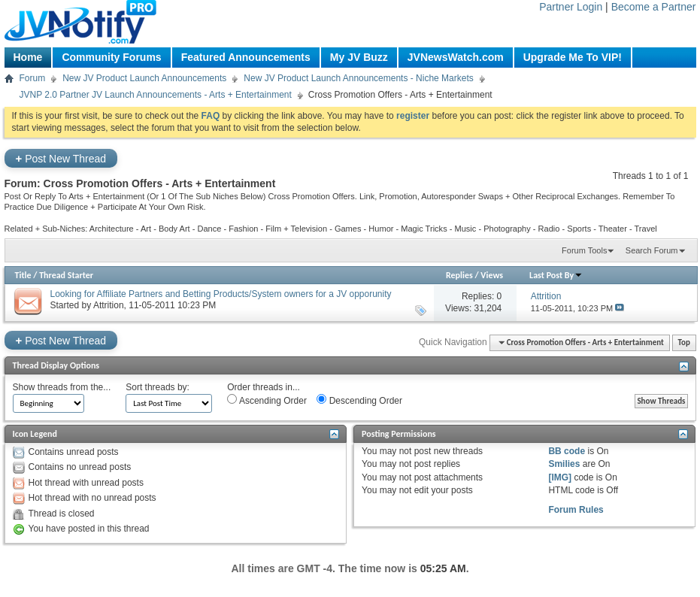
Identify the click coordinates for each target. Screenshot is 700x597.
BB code (567, 451)
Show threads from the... (62, 387)
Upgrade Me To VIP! (573, 57)
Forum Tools (584, 250)
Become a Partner (654, 7)
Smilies (564, 464)
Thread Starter (66, 275)
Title (23, 275)
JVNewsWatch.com (456, 57)
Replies (459, 275)
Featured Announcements (246, 57)
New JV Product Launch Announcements (144, 78)
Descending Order (359, 400)
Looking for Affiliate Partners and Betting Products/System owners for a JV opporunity (221, 294)
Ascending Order (267, 400)
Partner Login (571, 7)
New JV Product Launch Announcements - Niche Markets (358, 78)
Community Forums (111, 57)
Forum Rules (576, 510)
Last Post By (556, 275)
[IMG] (560, 477)
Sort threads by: (158, 387)
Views (492, 275)
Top (684, 342)
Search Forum (652, 250)
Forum (33, 78)
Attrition (109, 305)
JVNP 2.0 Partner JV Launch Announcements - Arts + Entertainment (156, 95)
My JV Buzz (359, 57)
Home (28, 57)
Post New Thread (61, 158)
